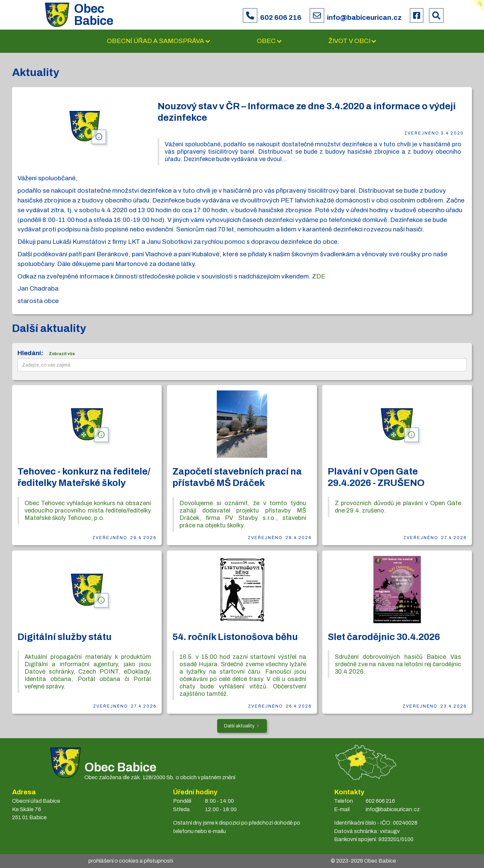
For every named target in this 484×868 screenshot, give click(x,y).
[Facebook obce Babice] (417, 15)
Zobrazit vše (62, 354)
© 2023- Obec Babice (363, 861)
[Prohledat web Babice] (436, 15)
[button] (159, 41)
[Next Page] (242, 726)
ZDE (319, 276)
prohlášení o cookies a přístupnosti (131, 861)
